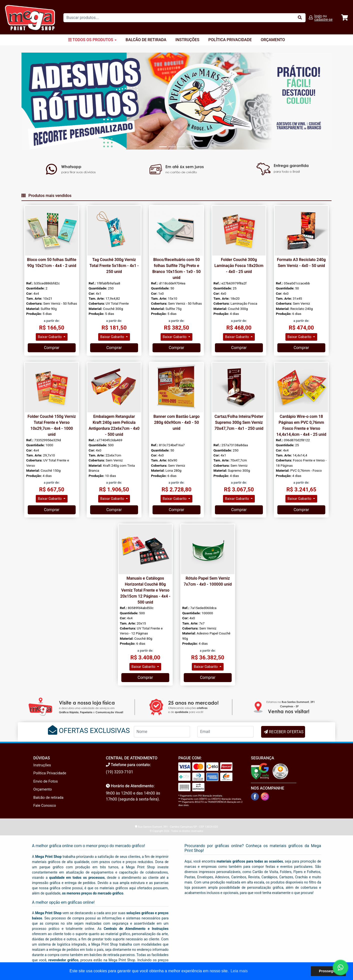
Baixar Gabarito (50, 337)
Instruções (187, 40)
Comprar (52, 348)
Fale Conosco (45, 805)
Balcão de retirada (49, 798)
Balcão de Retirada (146, 40)
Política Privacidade (230, 40)
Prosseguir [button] (328, 971)
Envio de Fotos (46, 781)
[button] (45, 101)
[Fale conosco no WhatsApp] (341, 968)
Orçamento (273, 40)
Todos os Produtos (92, 40)
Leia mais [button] (239, 971)
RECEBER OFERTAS (286, 732)
